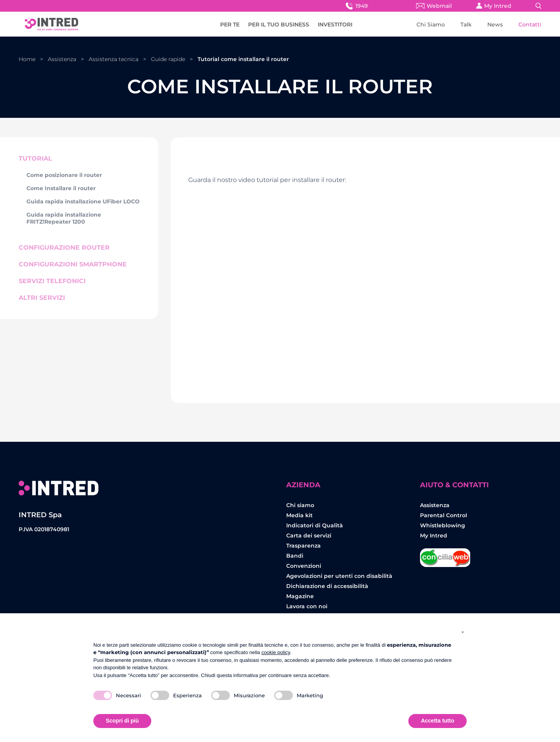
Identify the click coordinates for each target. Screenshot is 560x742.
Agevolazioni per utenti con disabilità (339, 576)
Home (27, 59)
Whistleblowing (443, 525)
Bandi (295, 556)
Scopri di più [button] (122, 721)
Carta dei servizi (309, 535)
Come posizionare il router (64, 175)
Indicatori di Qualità (315, 525)
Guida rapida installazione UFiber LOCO (83, 201)
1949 (356, 6)
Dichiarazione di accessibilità (327, 586)
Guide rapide (168, 59)
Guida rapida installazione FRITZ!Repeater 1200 (64, 218)
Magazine (300, 596)
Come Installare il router (61, 188)
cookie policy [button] (276, 652)
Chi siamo (300, 505)
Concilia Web (445, 555)
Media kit (299, 515)
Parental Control (444, 515)
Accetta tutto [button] (437, 721)
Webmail (434, 6)
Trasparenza (304, 546)
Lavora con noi (307, 606)
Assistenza (62, 59)
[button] (463, 632)
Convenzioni (304, 566)
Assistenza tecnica (114, 59)
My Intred (494, 6)
